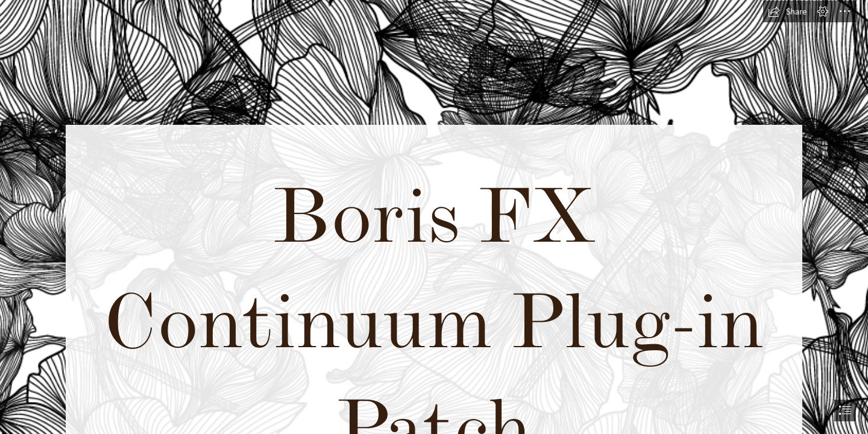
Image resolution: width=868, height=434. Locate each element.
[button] (787, 11)
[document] (434, 217)
